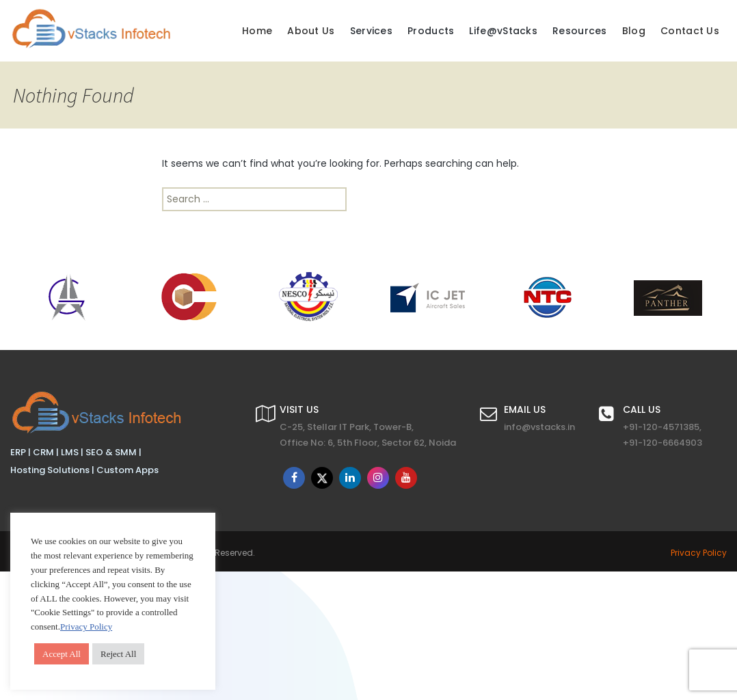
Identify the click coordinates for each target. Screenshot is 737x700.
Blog (634, 31)
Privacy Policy (699, 553)
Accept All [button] (62, 654)
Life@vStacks (503, 31)
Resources (580, 31)
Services (371, 31)
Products (431, 31)
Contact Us (690, 31)
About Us (311, 31)
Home (257, 31)
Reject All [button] (118, 654)
